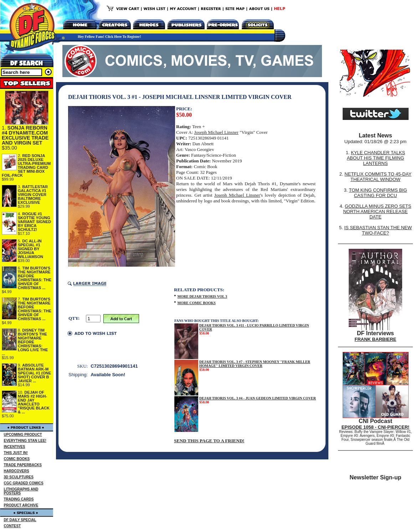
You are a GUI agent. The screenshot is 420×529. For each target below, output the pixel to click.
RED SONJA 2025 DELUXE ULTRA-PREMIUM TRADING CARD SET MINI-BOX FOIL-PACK (26, 165)
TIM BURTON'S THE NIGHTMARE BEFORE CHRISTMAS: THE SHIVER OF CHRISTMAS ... (35, 278)
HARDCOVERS (17, 471)
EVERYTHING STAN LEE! (25, 441)
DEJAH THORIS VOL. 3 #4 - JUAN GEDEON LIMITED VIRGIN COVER (258, 398)
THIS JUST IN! (16, 453)
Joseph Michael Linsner (216, 132)
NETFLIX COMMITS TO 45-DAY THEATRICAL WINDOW (378, 177)
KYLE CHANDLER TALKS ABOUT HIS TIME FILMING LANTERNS (376, 158)
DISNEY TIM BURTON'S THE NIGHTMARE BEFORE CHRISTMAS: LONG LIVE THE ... (25, 342)
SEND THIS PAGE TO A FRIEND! (209, 441)
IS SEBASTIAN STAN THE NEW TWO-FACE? (378, 230)
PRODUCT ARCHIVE (21, 505)
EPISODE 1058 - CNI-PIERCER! (376, 427)
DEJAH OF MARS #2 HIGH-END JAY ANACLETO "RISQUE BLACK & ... (34, 402)
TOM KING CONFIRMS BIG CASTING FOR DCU (378, 193)
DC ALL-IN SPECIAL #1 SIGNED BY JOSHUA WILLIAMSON (30, 249)
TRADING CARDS (19, 499)
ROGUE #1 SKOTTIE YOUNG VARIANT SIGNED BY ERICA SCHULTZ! (34, 222)
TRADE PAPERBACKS (23, 465)
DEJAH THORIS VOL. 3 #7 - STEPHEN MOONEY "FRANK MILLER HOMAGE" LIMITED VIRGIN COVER (255, 364)
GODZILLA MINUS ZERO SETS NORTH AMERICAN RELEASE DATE (377, 211)
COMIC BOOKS (17, 459)
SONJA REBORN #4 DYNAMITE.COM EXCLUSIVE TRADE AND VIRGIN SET (25, 135)
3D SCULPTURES (19, 477)
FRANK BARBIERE (376, 339)
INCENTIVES (15, 447)
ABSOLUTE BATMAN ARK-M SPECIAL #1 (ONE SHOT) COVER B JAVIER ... (34, 373)
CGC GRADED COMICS (24, 483)
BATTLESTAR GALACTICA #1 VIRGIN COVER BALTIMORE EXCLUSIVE (33, 195)
